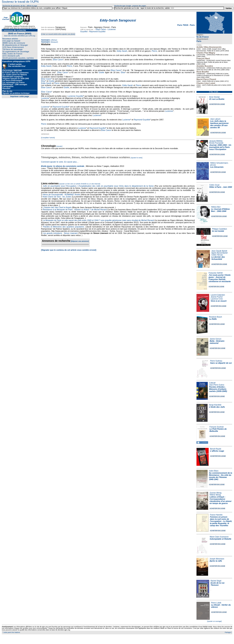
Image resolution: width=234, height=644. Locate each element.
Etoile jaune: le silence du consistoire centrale (63, 166)
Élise (123, 72)
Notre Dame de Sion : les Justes (57, 197)
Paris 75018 (183, 25)
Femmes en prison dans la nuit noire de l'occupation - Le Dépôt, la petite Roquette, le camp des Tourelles (221, 521)
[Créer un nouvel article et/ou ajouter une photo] (58, 34)
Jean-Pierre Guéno (217, 385)
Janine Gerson (216, 339)
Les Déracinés (217, 167)
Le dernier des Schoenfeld (218, 258)
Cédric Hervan (217, 255)
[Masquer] (54, 42)
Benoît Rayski (216, 449)
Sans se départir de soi (221, 363)
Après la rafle (216, 561)
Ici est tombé (218, 231)
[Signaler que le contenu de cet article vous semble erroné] (69, 250)
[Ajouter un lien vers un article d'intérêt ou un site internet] (80, 184)
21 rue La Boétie (217, 99)
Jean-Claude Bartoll (219, 251)
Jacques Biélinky (216, 141)
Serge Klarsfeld (215, 405)
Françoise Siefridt (216, 273)
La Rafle (213, 319)
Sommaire (46, 40)
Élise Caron (101, 29)
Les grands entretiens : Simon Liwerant (60, 233)
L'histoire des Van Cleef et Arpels (57, 207)
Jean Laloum (215, 119)
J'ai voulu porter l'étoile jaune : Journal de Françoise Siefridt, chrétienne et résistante (220, 278)
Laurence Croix (217, 299)
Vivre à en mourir (219, 301)
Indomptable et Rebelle (220, 539)
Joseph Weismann (217, 559)
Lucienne (45, 98)
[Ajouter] (59, 146)
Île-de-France (203, 37)
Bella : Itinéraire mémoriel (217, 342)
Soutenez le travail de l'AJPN (20, 2)
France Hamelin (216, 515)
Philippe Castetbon (220, 229)
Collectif (212, 383)
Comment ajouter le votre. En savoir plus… (60, 162)
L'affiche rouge (217, 451)
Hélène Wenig (215, 495)
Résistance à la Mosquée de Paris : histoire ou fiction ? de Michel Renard (75, 210)
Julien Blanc (214, 471)
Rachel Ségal (216, 581)
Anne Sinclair (214, 97)
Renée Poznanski (216, 143)
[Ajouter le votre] (136, 158)
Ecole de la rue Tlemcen (218, 584)
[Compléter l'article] (48, 138)
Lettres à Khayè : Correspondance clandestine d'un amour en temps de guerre (221, 500)
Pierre (154, 51)
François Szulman (217, 427)
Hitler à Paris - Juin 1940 (221, 187)
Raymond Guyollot (97, 31)
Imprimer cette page (20, 96)
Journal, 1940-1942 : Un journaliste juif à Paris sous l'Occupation (220, 147)
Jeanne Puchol (216, 297)
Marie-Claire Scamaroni (219, 537)
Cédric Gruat (214, 185)
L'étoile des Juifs (217, 407)
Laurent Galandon (218, 295)
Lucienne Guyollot (75, 96)
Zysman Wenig (216, 493)
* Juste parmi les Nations (11, 632)
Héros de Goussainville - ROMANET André (61, 195)
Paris (199, 41)
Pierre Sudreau (216, 361)
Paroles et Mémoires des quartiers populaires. (64, 227)
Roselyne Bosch (215, 317)
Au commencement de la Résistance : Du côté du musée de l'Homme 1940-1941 (221, 476)
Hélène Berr (216, 207)
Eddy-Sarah (122, 51)
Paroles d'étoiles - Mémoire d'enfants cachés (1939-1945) (218, 389)
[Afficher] (54, 40)
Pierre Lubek (216, 603)
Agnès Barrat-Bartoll (219, 253)
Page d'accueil (6, 18)
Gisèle (101, 72)
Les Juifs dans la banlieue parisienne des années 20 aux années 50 (219, 124)
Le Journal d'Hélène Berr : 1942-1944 (220, 210)
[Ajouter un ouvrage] (214, 621)
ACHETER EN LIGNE (217, 104)
